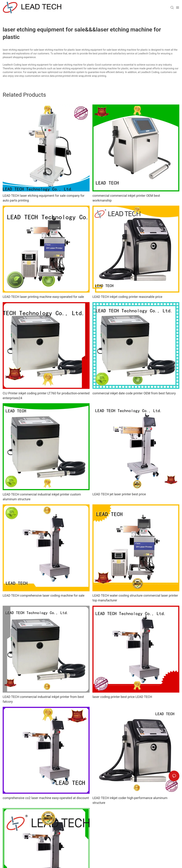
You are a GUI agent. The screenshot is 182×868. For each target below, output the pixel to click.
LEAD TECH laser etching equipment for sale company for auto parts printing (44, 198)
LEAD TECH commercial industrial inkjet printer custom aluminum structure (42, 497)
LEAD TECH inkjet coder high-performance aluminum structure (130, 800)
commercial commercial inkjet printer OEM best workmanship (126, 198)
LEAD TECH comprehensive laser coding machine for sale (44, 595)
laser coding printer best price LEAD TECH (122, 697)
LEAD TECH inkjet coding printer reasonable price (127, 297)
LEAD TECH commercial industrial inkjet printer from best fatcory (43, 699)
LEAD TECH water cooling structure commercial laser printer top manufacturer (135, 598)
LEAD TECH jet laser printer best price (119, 494)
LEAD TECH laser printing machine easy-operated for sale (43, 297)
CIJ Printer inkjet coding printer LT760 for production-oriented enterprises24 (46, 396)
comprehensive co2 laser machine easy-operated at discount (46, 798)
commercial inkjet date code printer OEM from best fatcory (134, 393)
